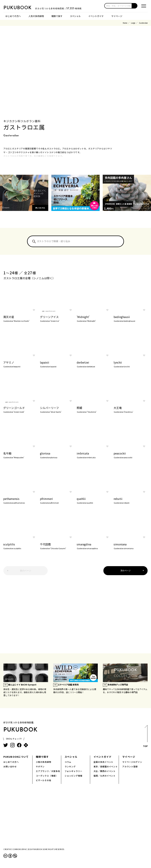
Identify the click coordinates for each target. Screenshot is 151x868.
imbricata (94, 455)
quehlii (94, 500)
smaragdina (94, 546)
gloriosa (57, 455)
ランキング (70, 766)
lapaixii (57, 364)
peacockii (131, 455)
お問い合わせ (10, 766)
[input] (118, 6)
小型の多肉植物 (44, 762)
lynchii (131, 364)
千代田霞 (57, 546)
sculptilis (20, 546)
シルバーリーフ (57, 409)
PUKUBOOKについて (16, 757)
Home (125, 23)
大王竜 (131, 409)
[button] (135, 6)
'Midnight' (94, 318)
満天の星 (20, 318)
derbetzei (94, 364)
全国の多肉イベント (103, 762)
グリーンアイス (57, 318)
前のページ (26, 571)
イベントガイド (96, 16)
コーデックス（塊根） (47, 776)
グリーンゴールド (20, 409)
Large (133, 23)
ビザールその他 (44, 780)
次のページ (125, 570)
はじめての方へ (13, 16)
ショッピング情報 (73, 776)
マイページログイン (132, 762)
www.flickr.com (50, 311)
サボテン (40, 766)
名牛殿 (20, 455)
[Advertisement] (75, 616)
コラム (68, 762)
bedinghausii (131, 318)
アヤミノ (20, 364)
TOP (145, 737)
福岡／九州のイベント (105, 776)
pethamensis (20, 500)
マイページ (117, 16)
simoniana (131, 546)
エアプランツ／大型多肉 (48, 771)
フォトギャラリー (73, 771)
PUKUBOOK (20, 8)
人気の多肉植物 (36, 16)
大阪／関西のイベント (105, 771)
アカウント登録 (130, 766)
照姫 (94, 409)
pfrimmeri (57, 500)
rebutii (131, 500)
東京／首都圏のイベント (106, 766)
